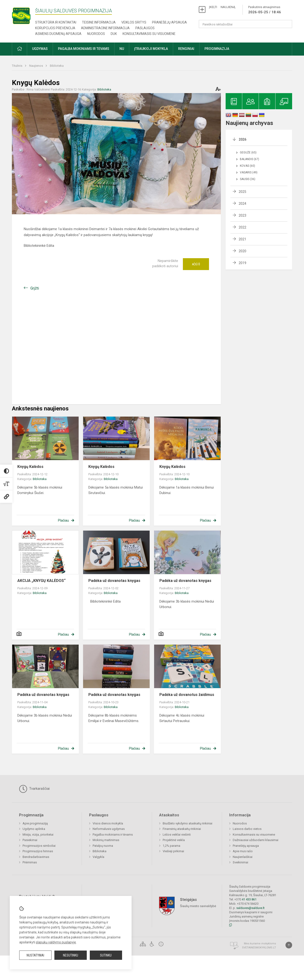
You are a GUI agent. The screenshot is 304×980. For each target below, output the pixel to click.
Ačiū (196, 264)
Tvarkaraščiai (34, 789)
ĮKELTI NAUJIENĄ (222, 7)
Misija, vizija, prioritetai (38, 835)
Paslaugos (145, 28)
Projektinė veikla (174, 840)
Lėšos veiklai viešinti (177, 835)
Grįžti (35, 288)
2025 (242, 192)
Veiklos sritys (134, 22)
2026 (242, 139)
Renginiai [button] (186, 49)
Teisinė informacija (99, 22)
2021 (242, 239)
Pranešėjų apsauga (169, 22)
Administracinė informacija (105, 28)
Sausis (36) (248, 179)
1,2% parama (171, 846)
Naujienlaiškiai (243, 857)
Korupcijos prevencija (55, 28)
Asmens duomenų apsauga (58, 34)
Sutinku (106, 955)
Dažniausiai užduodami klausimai (256, 840)
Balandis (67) (249, 159)
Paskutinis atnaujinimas (265, 10)
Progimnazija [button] (217, 49)
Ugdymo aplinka (34, 829)
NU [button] (122, 49)
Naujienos (36, 66)
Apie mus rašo (243, 851)
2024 (242, 204)
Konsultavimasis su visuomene (149, 34)
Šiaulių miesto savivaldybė (198, 906)
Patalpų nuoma (103, 846)
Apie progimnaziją (35, 823)
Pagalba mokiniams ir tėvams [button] (84, 49)
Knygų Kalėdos (30, 467)
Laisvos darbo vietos (247, 829)
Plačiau (63, 520)
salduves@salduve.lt (250, 908)
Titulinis (17, 66)
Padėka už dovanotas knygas (114, 581)
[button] (19, 49)
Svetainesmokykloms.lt (259, 948)
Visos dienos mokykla (108, 823)
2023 (242, 215)
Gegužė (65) (248, 152)
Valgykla (98, 857)
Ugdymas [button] (40, 49)
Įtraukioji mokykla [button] (151, 49)
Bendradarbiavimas (36, 857)
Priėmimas (30, 862)
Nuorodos (96, 34)
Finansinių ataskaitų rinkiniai (182, 829)
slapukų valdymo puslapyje (56, 942)
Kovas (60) (247, 166)
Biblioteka (57, 66)
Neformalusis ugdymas (109, 829)
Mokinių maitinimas (106, 840)
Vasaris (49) (249, 172)
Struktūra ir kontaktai (56, 22)
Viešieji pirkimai (173, 851)
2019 (242, 263)
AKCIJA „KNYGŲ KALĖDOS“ (41, 581)
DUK (114, 34)
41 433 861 (249, 899)
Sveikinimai (240, 862)
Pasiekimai (30, 840)
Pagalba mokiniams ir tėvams (113, 835)
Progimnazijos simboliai (39, 846)
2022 (242, 227)
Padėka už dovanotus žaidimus (187, 695)
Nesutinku (71, 955)
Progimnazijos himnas (38, 851)
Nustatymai (35, 955)
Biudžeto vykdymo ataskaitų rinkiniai (188, 823)
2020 (242, 251)
